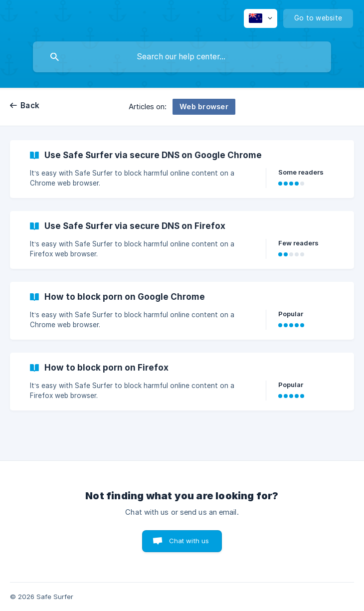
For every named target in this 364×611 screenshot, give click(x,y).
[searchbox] (182, 57)
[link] (182, 169)
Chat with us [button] (189, 541)
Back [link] (30, 105)
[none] (261, 18)
